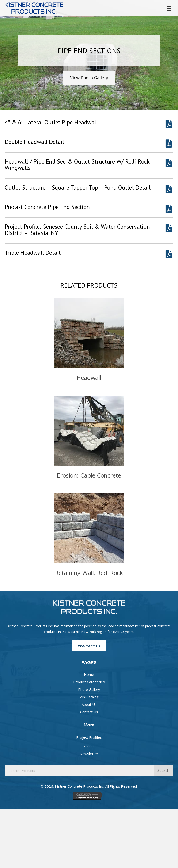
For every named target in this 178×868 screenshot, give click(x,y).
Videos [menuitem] (89, 745)
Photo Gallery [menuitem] (89, 689)
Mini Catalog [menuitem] (89, 697)
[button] (89, 78)
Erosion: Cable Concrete (89, 475)
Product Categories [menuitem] (89, 682)
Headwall (89, 378)
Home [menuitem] (89, 674)
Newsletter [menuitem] (89, 754)
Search (163, 771)
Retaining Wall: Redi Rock (89, 573)
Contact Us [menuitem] (89, 712)
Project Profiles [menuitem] (89, 737)
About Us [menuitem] (89, 704)
